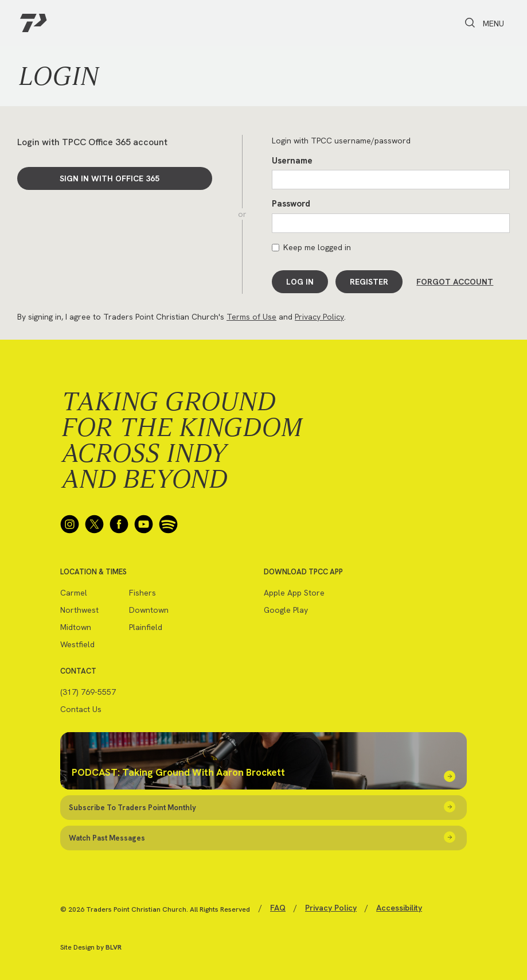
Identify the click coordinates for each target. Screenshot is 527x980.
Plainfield (146, 627)
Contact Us (81, 709)
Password (291, 204)
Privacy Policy (319, 316)
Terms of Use (251, 316)
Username (292, 161)
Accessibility (399, 907)
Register (369, 282)
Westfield (77, 644)
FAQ (278, 907)
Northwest (79, 609)
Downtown (149, 609)
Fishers (143, 592)
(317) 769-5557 (88, 691)
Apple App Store (294, 592)
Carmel (74, 592)
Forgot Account (455, 282)
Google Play (286, 609)
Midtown (76, 627)
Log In (300, 282)
